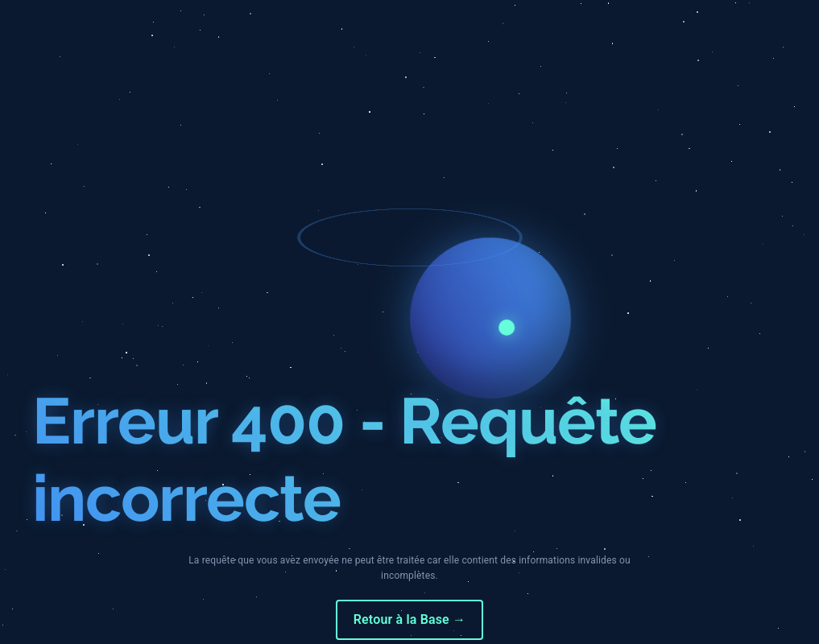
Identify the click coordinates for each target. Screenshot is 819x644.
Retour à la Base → (409, 619)
